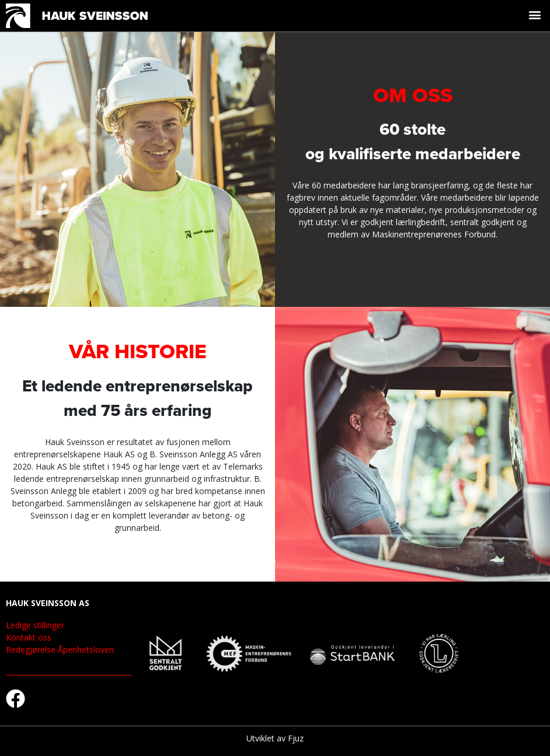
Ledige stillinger (35, 625)
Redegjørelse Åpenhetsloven (60, 650)
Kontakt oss (29, 637)
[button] (535, 14)
